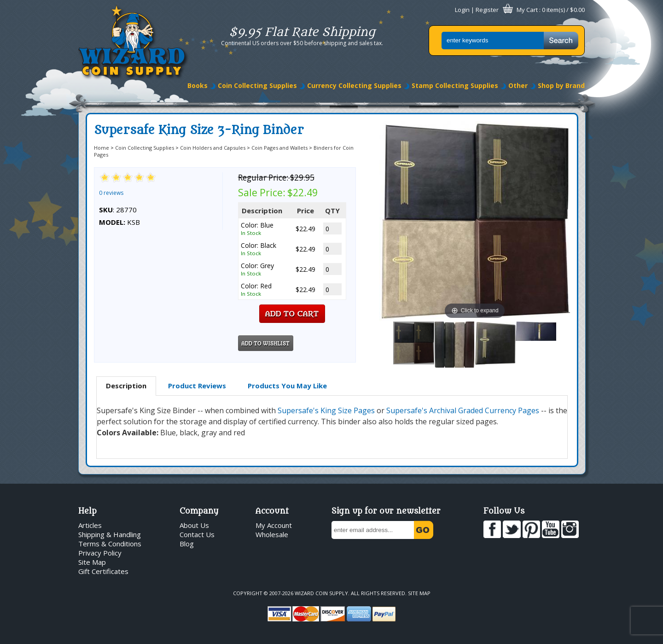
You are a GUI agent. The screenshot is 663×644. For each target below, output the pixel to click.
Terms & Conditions (110, 544)
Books (198, 85)
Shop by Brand (561, 85)
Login (462, 10)
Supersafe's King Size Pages (326, 410)
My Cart (527, 10)
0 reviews (111, 193)
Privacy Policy (100, 553)
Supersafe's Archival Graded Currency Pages (463, 410)
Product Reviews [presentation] (197, 386)
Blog (187, 544)
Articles (90, 525)
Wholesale (272, 534)
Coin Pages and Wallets (279, 148)
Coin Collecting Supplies (257, 85)
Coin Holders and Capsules (213, 148)
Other (518, 85)
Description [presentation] (126, 386)
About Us (194, 525)
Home (102, 148)
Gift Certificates (103, 571)
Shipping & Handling (110, 534)
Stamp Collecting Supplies (455, 85)
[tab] (126, 386)
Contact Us (197, 534)
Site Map (92, 562)
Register (487, 10)
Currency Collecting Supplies (354, 85)
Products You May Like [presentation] (287, 386)
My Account (274, 525)
